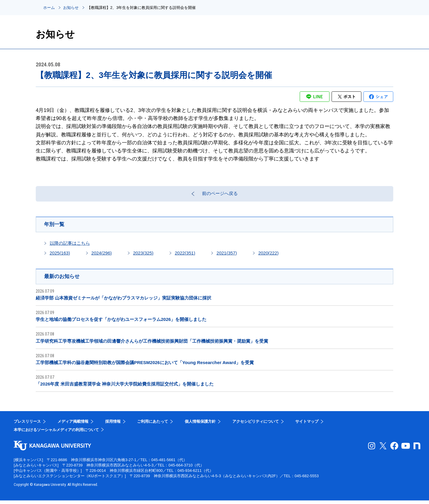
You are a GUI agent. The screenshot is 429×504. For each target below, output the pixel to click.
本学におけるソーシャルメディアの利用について (56, 433)
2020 (268, 256)
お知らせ (71, 8)
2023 (143, 256)
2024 (102, 256)
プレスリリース (27, 425)
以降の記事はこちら (70, 246)
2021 (227, 256)
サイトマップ (307, 425)
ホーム (49, 8)
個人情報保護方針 (200, 425)
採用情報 (113, 425)
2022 (185, 256)
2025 (60, 256)
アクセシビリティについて (256, 425)
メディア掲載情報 (73, 425)
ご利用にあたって (153, 425)
